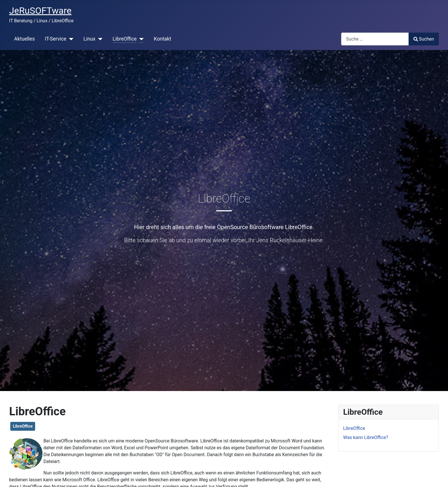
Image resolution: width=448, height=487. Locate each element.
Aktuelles (25, 39)
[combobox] (375, 39)
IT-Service (56, 39)
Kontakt (162, 39)
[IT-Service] (70, 39)
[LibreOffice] (140, 39)
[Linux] (99, 39)
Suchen (424, 39)
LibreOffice (125, 39)
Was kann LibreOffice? (366, 437)
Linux (89, 39)
